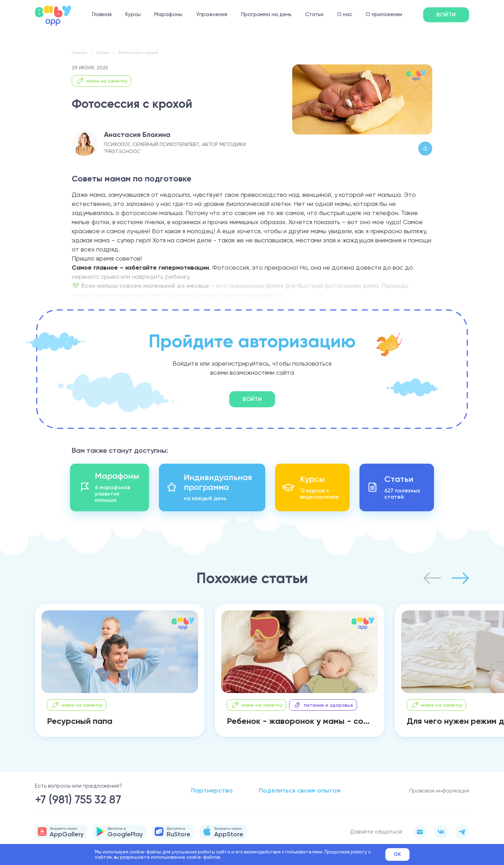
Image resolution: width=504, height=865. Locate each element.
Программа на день (266, 15)
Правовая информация (439, 791)
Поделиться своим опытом (300, 790)
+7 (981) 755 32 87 (78, 800)
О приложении (384, 15)
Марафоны (168, 15)
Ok (397, 854)
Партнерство (212, 790)
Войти (446, 15)
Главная (102, 15)
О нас (345, 15)
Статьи (314, 15)
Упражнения (212, 15)
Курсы (133, 15)
